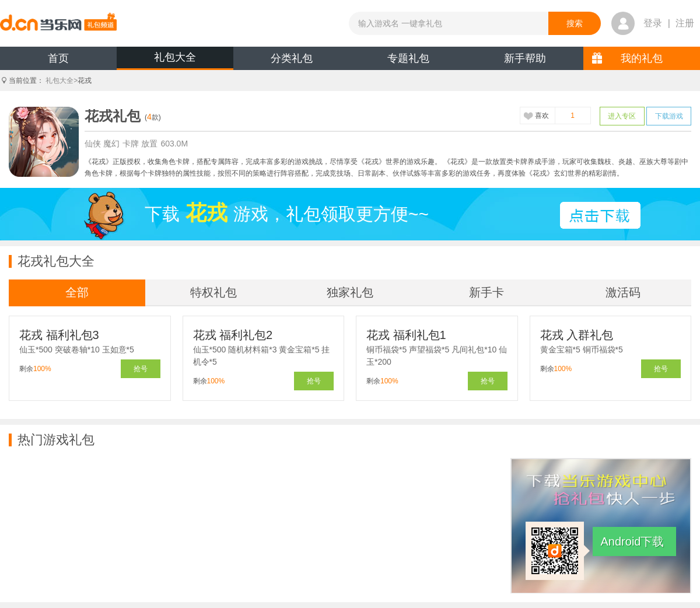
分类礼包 (292, 58)
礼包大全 (175, 57)
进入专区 (622, 116)
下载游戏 (669, 116)
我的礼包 (642, 58)
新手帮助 (525, 58)
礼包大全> (62, 81)
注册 (685, 23)
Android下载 (633, 541)
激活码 (623, 292)
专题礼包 (408, 58)
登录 (653, 23)
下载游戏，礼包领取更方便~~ (287, 213)
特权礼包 (213, 292)
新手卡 (487, 292)
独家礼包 (350, 292)
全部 (77, 292)
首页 (58, 58)
